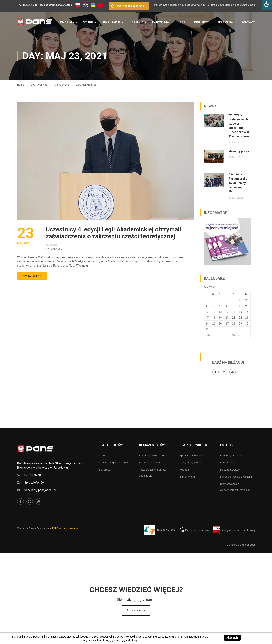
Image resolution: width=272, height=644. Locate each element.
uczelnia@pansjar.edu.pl (58, 5)
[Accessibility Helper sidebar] (267, 5)
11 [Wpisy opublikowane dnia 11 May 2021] (214, 312)
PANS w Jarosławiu (64, 528)
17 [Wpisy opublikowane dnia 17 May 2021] (207, 318)
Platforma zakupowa (194, 530)
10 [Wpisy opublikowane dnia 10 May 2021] (207, 312)
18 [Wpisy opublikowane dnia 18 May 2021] (214, 318)
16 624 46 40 (30, 5)
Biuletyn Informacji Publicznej (234, 530)
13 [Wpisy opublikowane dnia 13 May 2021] (227, 312)
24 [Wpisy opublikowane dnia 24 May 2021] (207, 324)
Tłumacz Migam (166, 530)
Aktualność (54, 249)
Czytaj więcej (32, 276)
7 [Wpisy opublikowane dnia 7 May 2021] (233, 306)
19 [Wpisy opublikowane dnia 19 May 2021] (220, 318)
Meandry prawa (239, 151)
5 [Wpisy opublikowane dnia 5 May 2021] (219, 306)
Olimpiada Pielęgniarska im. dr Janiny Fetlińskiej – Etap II (238, 183)
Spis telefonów (34, 483)
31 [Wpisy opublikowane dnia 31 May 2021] (207, 329)
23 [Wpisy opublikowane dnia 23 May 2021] (247, 318)
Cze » (236, 335)
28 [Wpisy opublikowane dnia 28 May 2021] (234, 324)
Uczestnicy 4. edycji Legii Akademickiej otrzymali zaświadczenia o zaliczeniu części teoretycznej (113, 233)
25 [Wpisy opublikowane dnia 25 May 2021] (214, 324)
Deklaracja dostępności (241, 545)
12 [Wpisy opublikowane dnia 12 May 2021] (220, 312)
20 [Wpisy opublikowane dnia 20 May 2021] (227, 318)
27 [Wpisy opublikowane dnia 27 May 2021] (227, 324)
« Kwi (209, 335)
